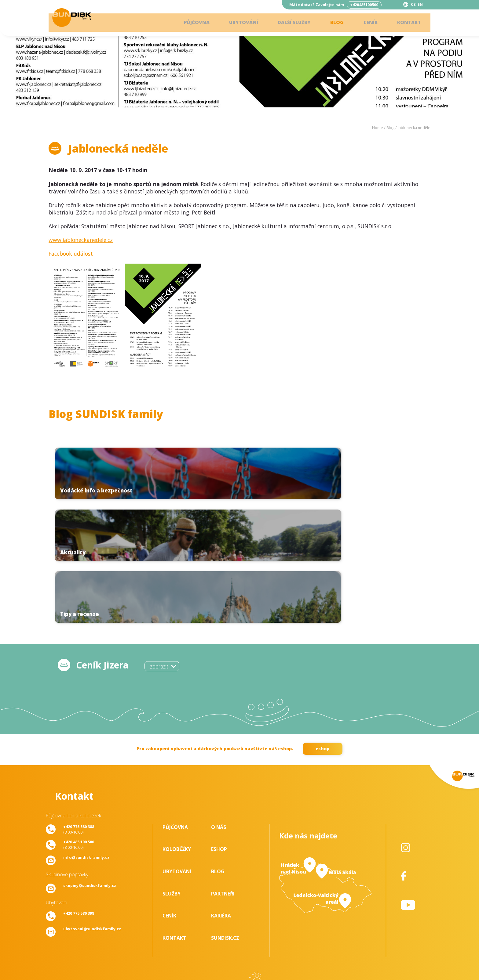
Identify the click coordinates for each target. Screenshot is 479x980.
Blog (333, 23)
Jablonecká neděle (414, 128)
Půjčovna (188, 23)
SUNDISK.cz (225, 817)
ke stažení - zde (239, 920)
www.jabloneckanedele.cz (81, 240)
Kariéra (221, 795)
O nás (219, 706)
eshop (322, 627)
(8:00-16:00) (79, 708)
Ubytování (236, 23)
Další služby (289, 23)
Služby (172, 773)
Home (378, 128)
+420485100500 (364, 5)
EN (420, 4)
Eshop (219, 728)
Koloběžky (177, 728)
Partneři (223, 773)
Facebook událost (71, 254)
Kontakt (408, 23)
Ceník (368, 23)
